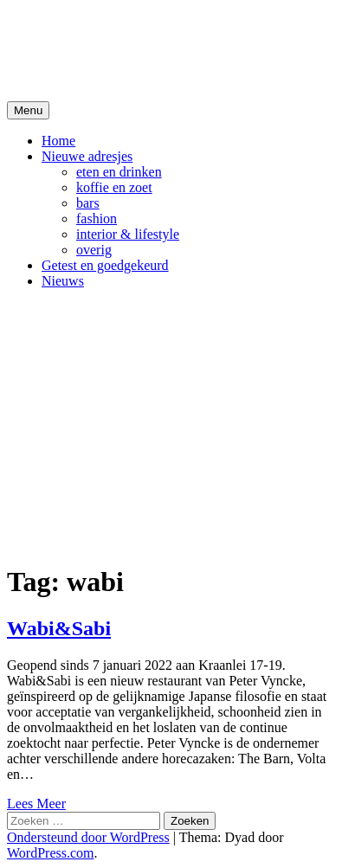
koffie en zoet (114, 187)
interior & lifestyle (128, 234)
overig (94, 250)
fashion (97, 219)
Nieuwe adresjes (87, 156)
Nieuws (63, 281)
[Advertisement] (171, 425)
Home (58, 141)
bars (88, 203)
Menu (28, 110)
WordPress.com (50, 853)
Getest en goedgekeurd (105, 265)
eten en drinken (119, 172)
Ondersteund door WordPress (88, 837)
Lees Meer (36, 804)
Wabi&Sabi (59, 628)
